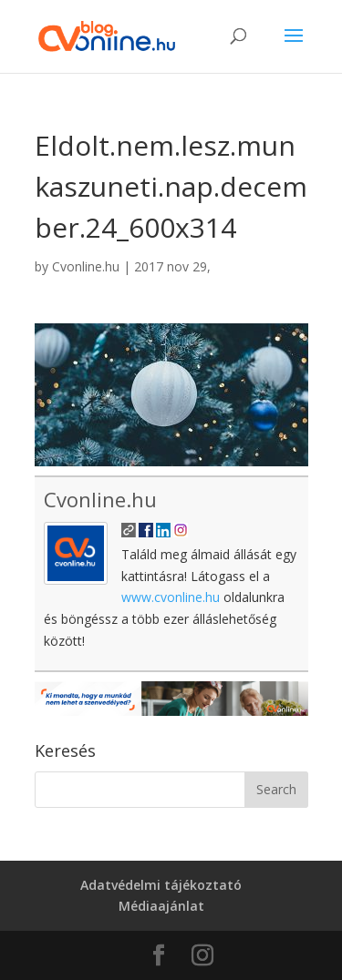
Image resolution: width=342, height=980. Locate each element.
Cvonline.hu (86, 266)
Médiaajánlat (161, 906)
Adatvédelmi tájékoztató (161, 885)
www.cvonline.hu (171, 597)
